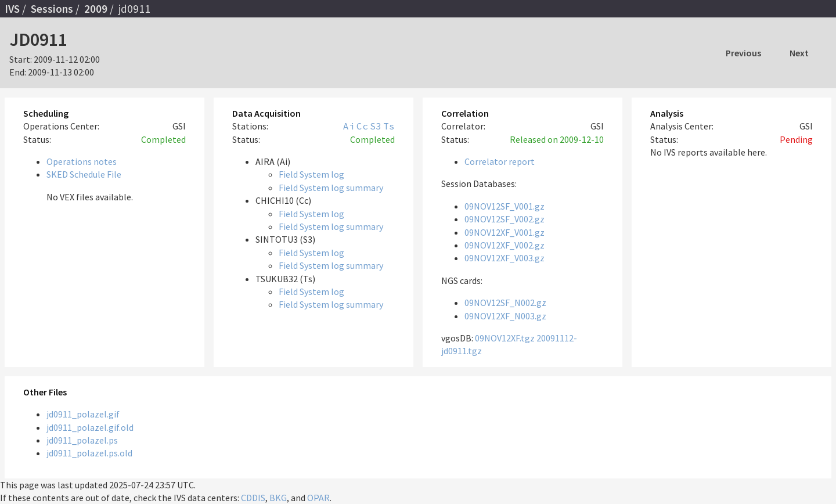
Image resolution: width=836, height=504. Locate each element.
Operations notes (82, 161)
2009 (96, 9)
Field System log (311, 174)
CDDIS (253, 498)
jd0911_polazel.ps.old (89, 453)
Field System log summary (331, 188)
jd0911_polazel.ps (82, 440)
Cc (362, 126)
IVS (12, 9)
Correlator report (500, 161)
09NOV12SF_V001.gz (505, 206)
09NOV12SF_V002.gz (505, 219)
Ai (349, 126)
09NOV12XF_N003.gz (505, 316)
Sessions (52, 9)
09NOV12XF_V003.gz (505, 258)
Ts (389, 126)
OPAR (318, 498)
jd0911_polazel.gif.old (90, 427)
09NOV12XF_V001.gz (505, 232)
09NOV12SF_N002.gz (505, 303)
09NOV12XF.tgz (505, 338)
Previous (743, 53)
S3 (376, 126)
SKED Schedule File (84, 174)
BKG (278, 498)
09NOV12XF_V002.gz (505, 245)
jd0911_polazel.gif (83, 414)
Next (799, 53)
